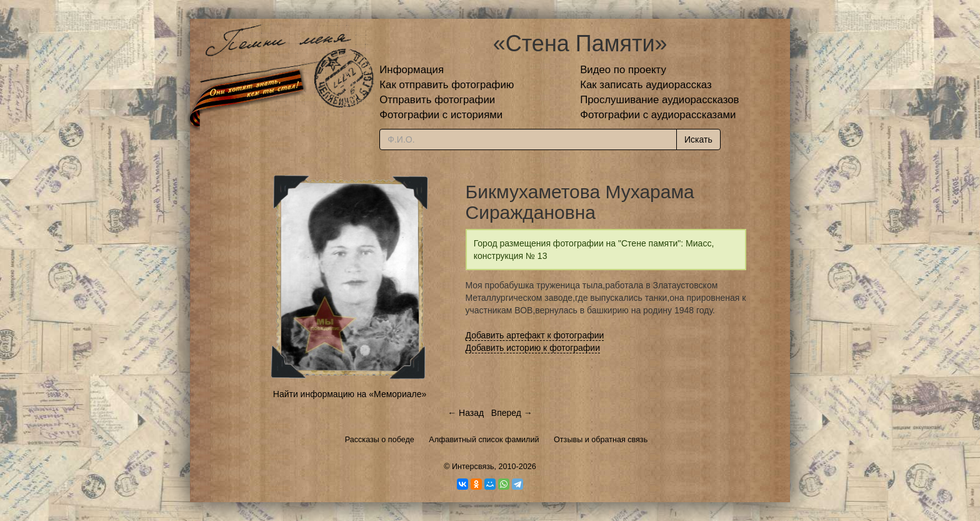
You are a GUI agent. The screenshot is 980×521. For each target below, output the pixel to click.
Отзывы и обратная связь (601, 440)
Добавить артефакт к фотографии (535, 335)
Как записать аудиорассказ (646, 85)
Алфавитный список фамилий (484, 440)
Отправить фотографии (437, 100)
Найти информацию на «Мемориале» (350, 394)
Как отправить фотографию (447, 85)
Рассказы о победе (380, 440)
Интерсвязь (473, 467)
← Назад (466, 413)
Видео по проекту (623, 70)
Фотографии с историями (441, 115)
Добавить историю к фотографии (533, 348)
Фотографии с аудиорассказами (658, 115)
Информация (412, 70)
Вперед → (512, 413)
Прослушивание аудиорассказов (659, 100)
